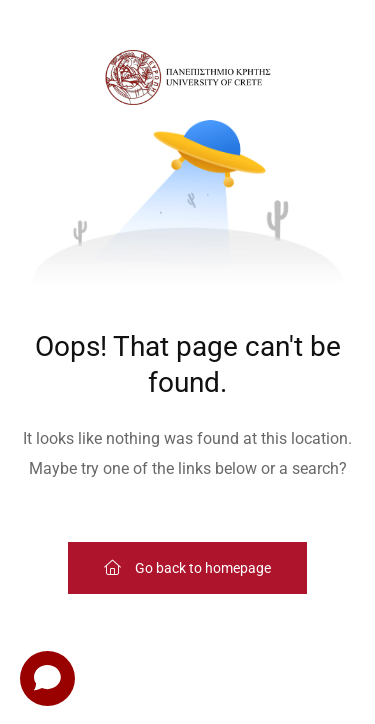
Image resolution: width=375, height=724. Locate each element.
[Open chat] (47, 678)
